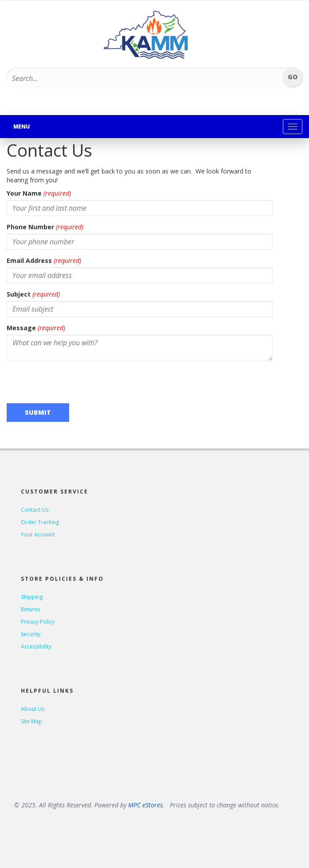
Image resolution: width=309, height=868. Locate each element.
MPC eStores (145, 805)
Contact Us (35, 510)
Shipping (32, 597)
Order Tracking (40, 522)
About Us (33, 709)
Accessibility (36, 646)
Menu (22, 126)
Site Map (31, 721)
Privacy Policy (38, 622)
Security (31, 634)
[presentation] (74, 385)
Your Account (38, 534)
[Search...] (132, 78)
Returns (30, 609)
